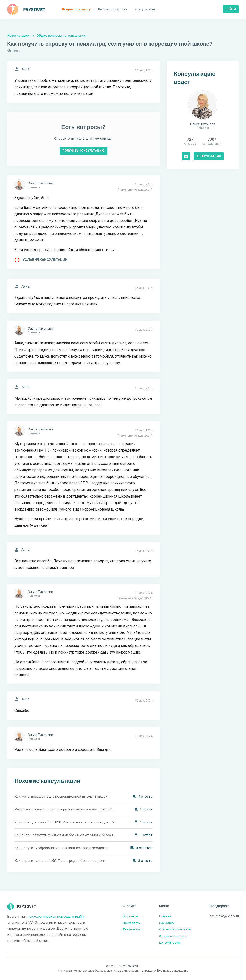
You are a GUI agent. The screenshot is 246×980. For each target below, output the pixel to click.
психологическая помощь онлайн (56, 917)
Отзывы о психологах (175, 929)
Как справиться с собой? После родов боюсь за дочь (60, 861)
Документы (131, 929)
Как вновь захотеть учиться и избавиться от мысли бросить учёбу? (65, 835)
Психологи (167, 923)
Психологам (132, 923)
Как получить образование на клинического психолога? (61, 848)
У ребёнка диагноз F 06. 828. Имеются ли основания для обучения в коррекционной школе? (65, 822)
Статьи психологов (173, 936)
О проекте (130, 916)
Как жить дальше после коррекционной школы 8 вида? (61, 797)
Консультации (18, 35)
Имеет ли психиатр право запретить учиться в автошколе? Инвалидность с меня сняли (65, 809)
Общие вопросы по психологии (61, 35)
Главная (165, 916)
